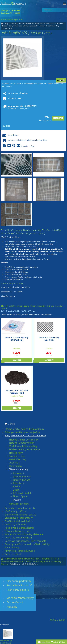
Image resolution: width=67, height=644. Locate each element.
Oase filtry (14, 463)
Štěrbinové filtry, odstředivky (24, 450)
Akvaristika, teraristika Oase (20, 551)
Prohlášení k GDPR (18, 590)
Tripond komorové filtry (22, 443)
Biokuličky (18, 483)
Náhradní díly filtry (19, 504)
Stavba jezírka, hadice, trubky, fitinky (24, 429)
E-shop (9, 424)
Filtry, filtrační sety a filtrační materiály (19, 23)
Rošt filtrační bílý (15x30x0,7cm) (24, 564)
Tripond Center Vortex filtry (24, 440)
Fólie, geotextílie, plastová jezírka (22, 432)
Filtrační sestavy (17, 459)
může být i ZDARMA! (19, 107)
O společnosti (15, 602)
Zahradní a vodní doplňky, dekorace (24, 534)
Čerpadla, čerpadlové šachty (20, 508)
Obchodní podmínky (19, 581)
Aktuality (12, 607)
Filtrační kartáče (22, 480)
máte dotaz (45, 642)
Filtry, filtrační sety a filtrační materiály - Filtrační (27, 26)
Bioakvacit (18, 473)
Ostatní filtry (16, 466)
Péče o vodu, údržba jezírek (20, 528)
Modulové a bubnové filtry (23, 446)
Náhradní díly (12, 548)
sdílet (55, 642)
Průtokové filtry (17, 456)
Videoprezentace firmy (20, 598)
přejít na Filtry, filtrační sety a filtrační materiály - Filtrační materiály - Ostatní (32, 307)
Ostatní (17, 500)
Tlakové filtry (16, 453)
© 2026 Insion (58, 620)
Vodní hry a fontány (15, 525)
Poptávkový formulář (19, 585)
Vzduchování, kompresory (19, 518)
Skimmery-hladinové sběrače (20, 515)
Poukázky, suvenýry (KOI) (18, 538)
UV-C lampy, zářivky (15, 511)
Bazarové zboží (13, 554)
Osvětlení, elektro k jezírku (19, 521)
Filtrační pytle (20, 496)
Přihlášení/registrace (11, 19)
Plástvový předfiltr (23, 493)
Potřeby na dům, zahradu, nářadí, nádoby (27, 544)
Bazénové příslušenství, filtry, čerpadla (25, 541)
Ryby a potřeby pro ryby (18, 531)
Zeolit (16, 490)
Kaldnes (17, 487)
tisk (63, 642)
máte (10, 135)
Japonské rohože (22, 477)
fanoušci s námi (18, 146)
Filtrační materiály (19, 469)
